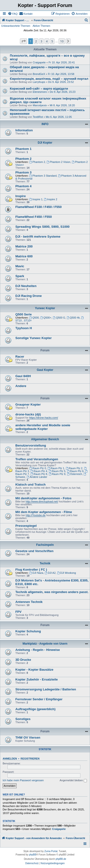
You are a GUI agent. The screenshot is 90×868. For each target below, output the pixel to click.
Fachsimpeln (45, 545)
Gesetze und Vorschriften (34, 551)
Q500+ (46, 318)
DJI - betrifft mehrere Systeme (38, 237)
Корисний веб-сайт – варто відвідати (39, 89)
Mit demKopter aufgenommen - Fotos (43, 498)
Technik (45, 563)
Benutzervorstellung (31, 445)
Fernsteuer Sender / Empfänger (39, 699)
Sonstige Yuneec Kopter (33, 338)
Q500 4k (73, 318)
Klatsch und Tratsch (30, 484)
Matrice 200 (24, 246)
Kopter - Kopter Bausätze (34, 670)
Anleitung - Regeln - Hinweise (38, 650)
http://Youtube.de (36, 515)
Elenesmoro (40, 92)
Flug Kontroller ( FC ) (31, 570)
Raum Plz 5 (57, 471)
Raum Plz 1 (56, 468)
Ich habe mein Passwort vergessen (23, 780)
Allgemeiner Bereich (45, 439)
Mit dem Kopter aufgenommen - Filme (44, 512)
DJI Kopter (45, 143)
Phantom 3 (23, 172)
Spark (20, 276)
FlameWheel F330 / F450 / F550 (39, 207)
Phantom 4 (23, 186)
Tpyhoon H (24, 328)
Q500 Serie (24, 314)
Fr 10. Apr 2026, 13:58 (61, 74)
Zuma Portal (51, 851)
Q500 (34, 318)
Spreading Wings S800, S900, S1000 (42, 227)
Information (24, 130)
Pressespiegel (26, 526)
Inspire (21, 196)
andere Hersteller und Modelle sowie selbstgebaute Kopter (43, 427)
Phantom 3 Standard (43, 176)
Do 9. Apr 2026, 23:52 (61, 82)
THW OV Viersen (28, 738)
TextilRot (38, 117)
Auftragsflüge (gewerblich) (35, 709)
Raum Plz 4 (39, 471)
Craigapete (39, 62)
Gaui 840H (23, 376)
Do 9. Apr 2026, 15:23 (63, 92)
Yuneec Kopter (45, 308)
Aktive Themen (41, 26)
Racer (20, 357)
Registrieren (30, 759)
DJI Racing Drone (29, 296)
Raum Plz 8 (39, 474)
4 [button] (47, 41)
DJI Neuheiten (26, 286)
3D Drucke (23, 660)
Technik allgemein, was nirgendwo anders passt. (52, 592)
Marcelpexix (40, 105)
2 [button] (36, 41)
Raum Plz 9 (57, 474)
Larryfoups (39, 82)
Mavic (20, 266)
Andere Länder (37, 477)
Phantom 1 (23, 149)
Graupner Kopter (28, 404)
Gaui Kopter (45, 370)
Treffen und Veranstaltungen (37, 459)
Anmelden (10, 759)
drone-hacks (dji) (28, 414)
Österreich (75, 474)
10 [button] (62, 41)
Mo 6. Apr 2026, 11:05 (59, 117)
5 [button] (52, 41)
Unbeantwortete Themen (16, 26)
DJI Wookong (67, 573)
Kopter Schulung (28, 631)
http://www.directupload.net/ (42, 501)
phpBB (33, 855)
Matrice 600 (24, 256)
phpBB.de (61, 859)
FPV (18, 612)
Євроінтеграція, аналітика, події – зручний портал (49, 79)
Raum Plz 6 (75, 471)
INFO (45, 124)
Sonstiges (23, 719)
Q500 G (59, 318)
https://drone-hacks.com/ (43, 418)
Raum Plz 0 (38, 468)
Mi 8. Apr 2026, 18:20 (62, 105)
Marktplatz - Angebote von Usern (45, 644)
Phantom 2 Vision (58, 162)
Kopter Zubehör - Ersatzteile (37, 679)
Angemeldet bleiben (73, 781)
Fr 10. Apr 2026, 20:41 (62, 62)
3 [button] (41, 41)
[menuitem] (13, 14)
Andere (21, 386)
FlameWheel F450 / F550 (34, 217)
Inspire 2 (51, 199)
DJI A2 (50, 573)
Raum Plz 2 (74, 468)
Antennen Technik (29, 602)
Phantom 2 (23, 159)
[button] (24, 41)
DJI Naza (36, 573)
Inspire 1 (36, 199)
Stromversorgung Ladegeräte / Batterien (46, 689)
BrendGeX (39, 74)
